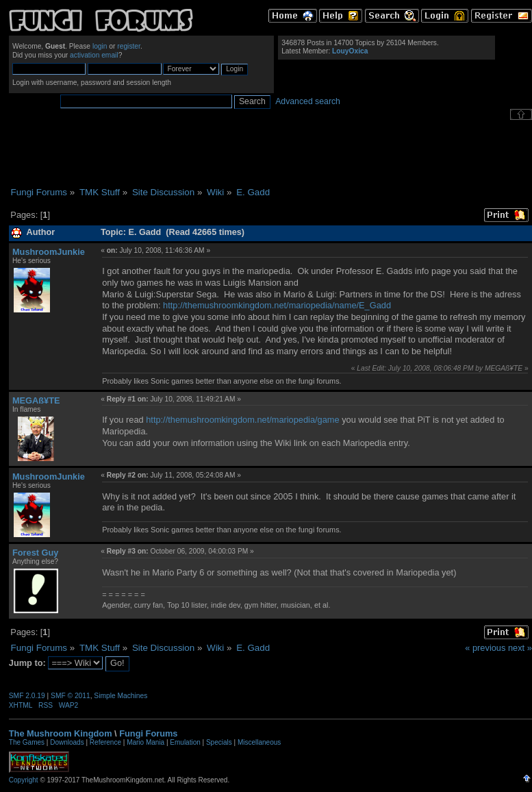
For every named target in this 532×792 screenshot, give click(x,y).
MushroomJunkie (49, 252)
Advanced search (308, 101)
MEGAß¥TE (36, 400)
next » (520, 648)
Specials (219, 742)
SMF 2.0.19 (27, 696)
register (129, 46)
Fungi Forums (148, 733)
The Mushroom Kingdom (61, 733)
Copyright (24, 780)
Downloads (67, 742)
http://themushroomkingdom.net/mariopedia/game (242, 420)
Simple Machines (121, 696)
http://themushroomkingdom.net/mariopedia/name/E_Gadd (277, 305)
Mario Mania (145, 742)
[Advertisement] (270, 153)
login (100, 46)
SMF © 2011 (71, 696)
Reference (105, 742)
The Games (27, 742)
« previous (485, 648)
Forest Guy (36, 553)
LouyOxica (350, 51)
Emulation (185, 742)
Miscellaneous (259, 742)
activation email (94, 55)
